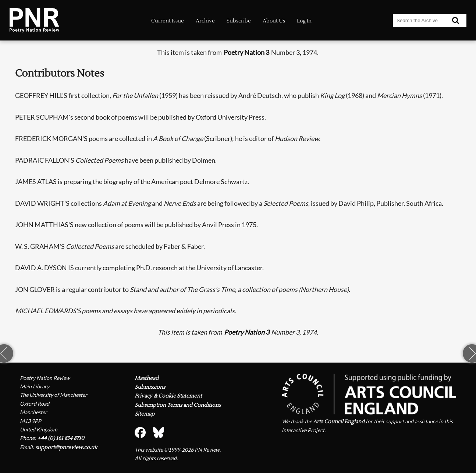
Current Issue (168, 21)
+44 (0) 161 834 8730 (61, 438)
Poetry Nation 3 (246, 52)
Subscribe (239, 21)
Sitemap (145, 414)
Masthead (147, 378)
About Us (274, 21)
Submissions (150, 387)
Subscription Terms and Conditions (178, 405)
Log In (304, 21)
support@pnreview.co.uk (66, 447)
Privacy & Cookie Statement (168, 396)
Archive (205, 21)
